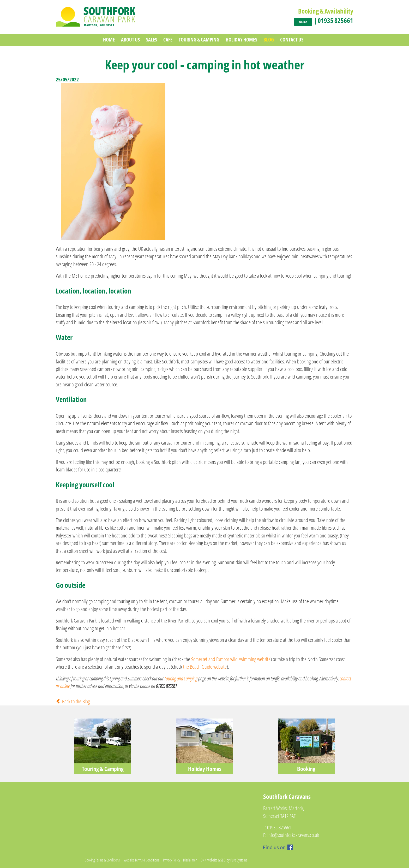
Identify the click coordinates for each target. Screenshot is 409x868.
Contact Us (292, 40)
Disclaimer (190, 860)
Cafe (168, 40)
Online (303, 22)
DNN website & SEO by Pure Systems (224, 860)
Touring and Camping (181, 678)
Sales (152, 40)
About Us (130, 40)
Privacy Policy (172, 860)
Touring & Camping (199, 40)
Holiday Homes (241, 40)
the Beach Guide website (205, 667)
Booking (306, 769)
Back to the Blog (73, 701)
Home (109, 40)
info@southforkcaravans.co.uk (293, 835)
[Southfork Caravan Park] (96, 16)
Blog (269, 40)
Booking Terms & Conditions (102, 860)
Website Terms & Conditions (141, 860)
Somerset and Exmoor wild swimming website (231, 659)
